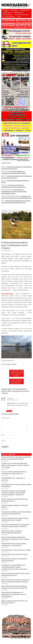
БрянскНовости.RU (22, 15)
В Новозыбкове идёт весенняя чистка (14, 554)
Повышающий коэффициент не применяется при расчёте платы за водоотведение (14, 594)
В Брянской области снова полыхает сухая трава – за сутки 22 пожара (16, 373)
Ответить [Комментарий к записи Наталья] (9, 411)
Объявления (25, 10)
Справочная (7, 12)
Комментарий (6, 418)
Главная (5, 10)
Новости (9, 364)
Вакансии (14, 10)
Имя (3, 435)
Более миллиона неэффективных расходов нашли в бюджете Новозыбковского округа (14, 192)
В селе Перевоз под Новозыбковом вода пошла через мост (17, 381)
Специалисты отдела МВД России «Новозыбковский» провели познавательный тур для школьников (14, 567)
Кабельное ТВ (18, 12)
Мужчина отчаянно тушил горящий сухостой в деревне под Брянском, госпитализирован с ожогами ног (13, 493)
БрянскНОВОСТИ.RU (7, 294)
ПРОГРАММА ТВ (7, 15)
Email (3, 441)
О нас (19, 17)
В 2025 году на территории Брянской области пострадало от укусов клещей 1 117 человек (15, 465)
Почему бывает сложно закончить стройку (16, 550)
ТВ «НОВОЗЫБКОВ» (9, 17)
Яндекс (14, 364)
